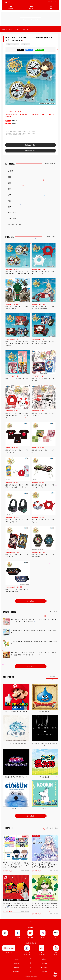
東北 (10, 177)
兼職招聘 (16, 967)
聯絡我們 (45, 972)
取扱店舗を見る (30, 145)
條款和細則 (16, 972)
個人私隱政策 (45, 967)
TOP (4, 30)
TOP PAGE (16, 959)
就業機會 (45, 963)
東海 (10, 195)
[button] (31, 107)
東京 (10, 183)
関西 (10, 207)
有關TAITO (50, 2)
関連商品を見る (30, 151)
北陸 (10, 201)
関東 (10, 189)
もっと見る (31, 601)
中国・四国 (12, 213)
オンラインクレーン (15, 225)
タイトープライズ (14, 30)
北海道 (11, 171)
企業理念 (16, 963)
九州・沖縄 (12, 219)
